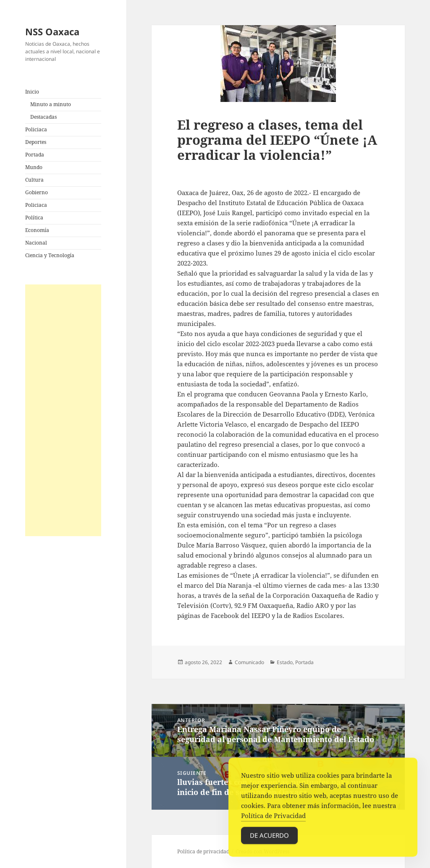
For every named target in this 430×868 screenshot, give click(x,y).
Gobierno (37, 192)
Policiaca (36, 129)
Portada (35, 155)
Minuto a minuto (51, 104)
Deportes (36, 142)
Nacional (36, 243)
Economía (37, 230)
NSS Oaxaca (52, 31)
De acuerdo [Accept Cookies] (269, 845)
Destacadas (43, 117)
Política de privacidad (203, 851)
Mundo (34, 167)
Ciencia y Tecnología (50, 255)
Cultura (34, 180)
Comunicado (249, 662)
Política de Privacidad (273, 825)
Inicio (32, 92)
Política (34, 218)
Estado (285, 662)
